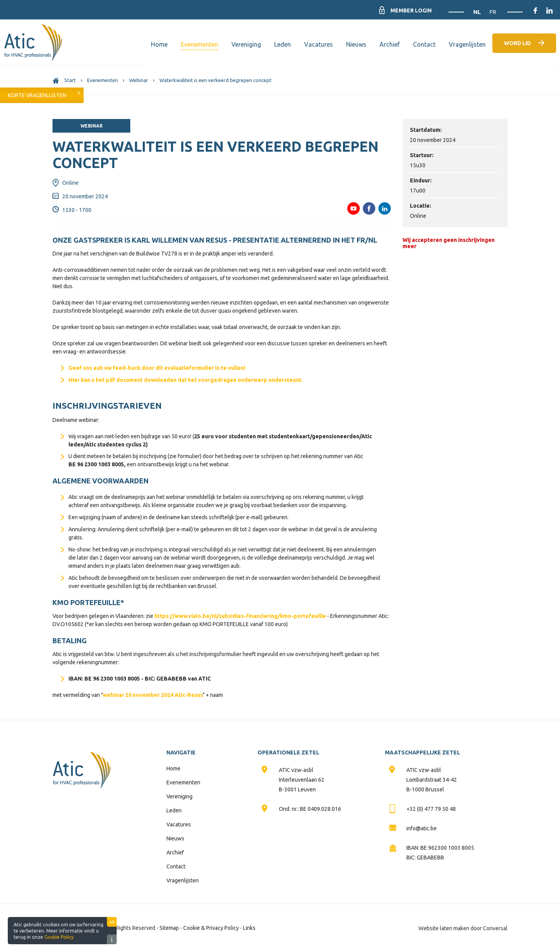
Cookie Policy (59, 937)
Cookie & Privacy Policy (211, 928)
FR (493, 12)
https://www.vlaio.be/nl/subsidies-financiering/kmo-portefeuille (240, 616)
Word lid (517, 43)
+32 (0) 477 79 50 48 (431, 809)
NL (478, 12)
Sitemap (169, 928)
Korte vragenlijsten (37, 95)
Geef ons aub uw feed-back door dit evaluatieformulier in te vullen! (157, 368)
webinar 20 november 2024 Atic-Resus (153, 695)
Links (249, 928)
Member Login (411, 10)
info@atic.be (422, 828)
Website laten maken (444, 928)
